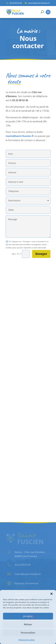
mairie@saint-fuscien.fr (20, 136)
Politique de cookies (27, 640)
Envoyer (41, 254)
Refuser (28, 624)
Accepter (28, 616)
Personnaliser (28, 633)
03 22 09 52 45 (16, 3)
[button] (52, 594)
